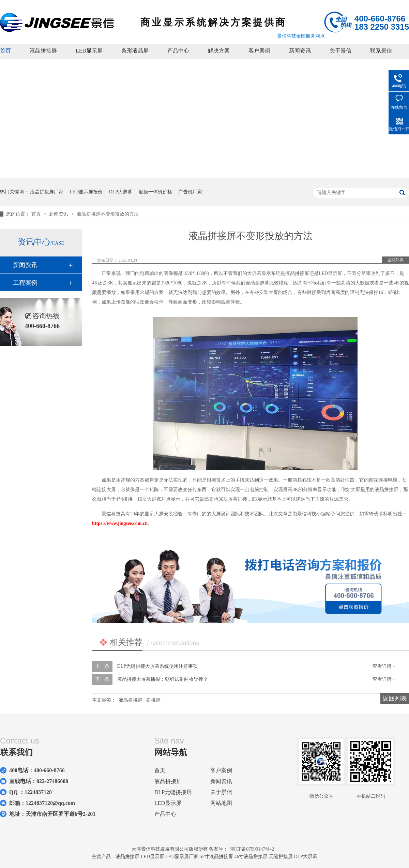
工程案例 (25, 283)
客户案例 (259, 51)
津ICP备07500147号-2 (252, 849)
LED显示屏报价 (86, 192)
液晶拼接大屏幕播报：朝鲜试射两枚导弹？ (163, 679)
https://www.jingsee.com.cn (120, 523)
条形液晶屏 (135, 51)
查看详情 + (384, 666)
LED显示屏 (89, 51)
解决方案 (219, 51)
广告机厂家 (190, 192)
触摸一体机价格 (155, 192)
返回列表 (395, 260)
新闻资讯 (300, 51)
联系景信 (381, 51)
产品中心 (178, 51)
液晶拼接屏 (43, 51)
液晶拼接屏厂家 (47, 192)
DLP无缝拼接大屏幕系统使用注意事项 (157, 666)
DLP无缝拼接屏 (173, 792)
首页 (5, 51)
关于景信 (340, 51)
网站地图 (221, 803)
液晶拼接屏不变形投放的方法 (108, 214)
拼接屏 (153, 700)
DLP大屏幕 (121, 192)
